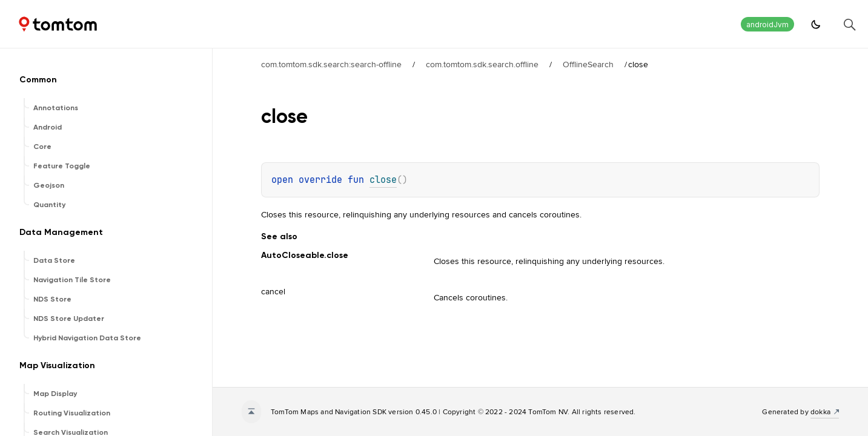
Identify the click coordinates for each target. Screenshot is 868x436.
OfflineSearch (588, 64)
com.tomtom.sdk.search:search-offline (331, 64)
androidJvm (767, 25)
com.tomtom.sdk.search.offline (482, 64)
